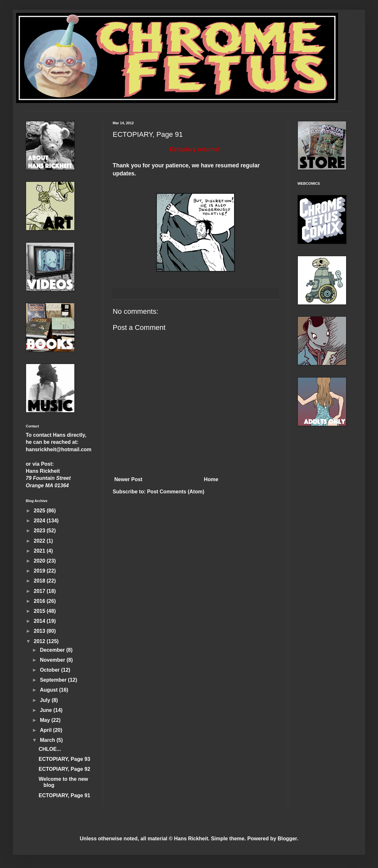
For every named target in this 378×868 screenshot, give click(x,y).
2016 (40, 601)
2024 (40, 521)
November (53, 660)
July (46, 700)
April (47, 730)
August (50, 690)
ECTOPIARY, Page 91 (64, 795)
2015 (40, 611)
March (48, 740)
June (47, 710)
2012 (40, 641)
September (54, 680)
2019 (40, 571)
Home (211, 479)
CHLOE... (50, 749)
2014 (40, 621)
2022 (40, 541)
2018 (40, 581)
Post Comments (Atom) (176, 492)
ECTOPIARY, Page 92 (64, 769)
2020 (40, 561)
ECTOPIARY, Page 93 (64, 759)
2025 (40, 511)
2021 (40, 551)
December (53, 650)
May (46, 720)
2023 (40, 531)
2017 (40, 591)
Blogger (287, 839)
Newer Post (128, 479)
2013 (40, 631)
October (51, 670)
